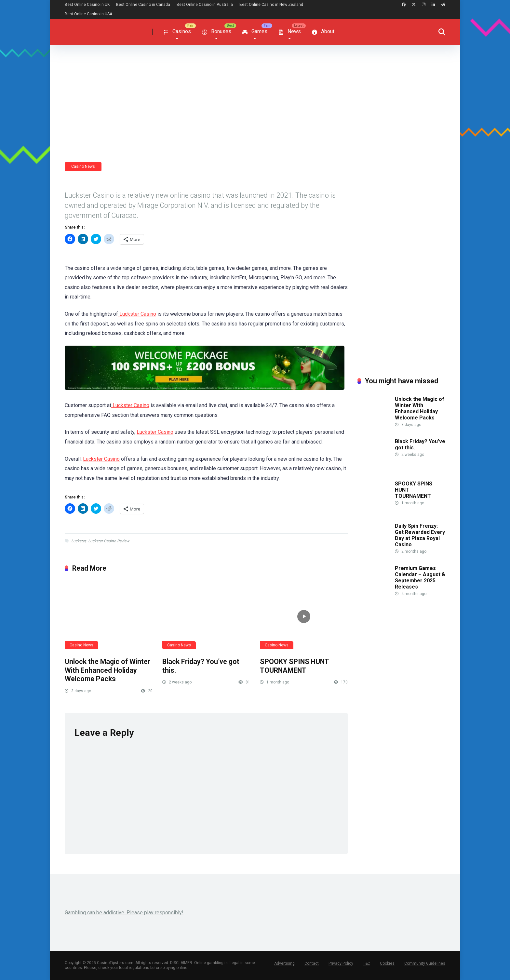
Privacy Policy (341, 963)
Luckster (78, 541)
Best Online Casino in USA (88, 14)
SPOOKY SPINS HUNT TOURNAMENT (294, 666)
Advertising (284, 963)
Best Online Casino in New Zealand (271, 5)
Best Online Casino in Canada (143, 5)
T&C (367, 963)
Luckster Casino (137, 314)
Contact (312, 963)
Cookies (387, 963)
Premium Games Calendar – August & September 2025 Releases (420, 578)
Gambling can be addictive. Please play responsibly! (124, 913)
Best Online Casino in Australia (205, 5)
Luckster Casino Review (109, 541)
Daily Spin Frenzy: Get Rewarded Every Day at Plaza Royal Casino (420, 535)
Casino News (83, 166)
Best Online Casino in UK (87, 5)
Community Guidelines (425, 963)
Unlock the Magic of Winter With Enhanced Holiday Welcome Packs (107, 670)
